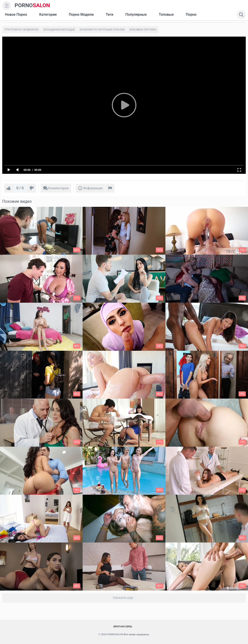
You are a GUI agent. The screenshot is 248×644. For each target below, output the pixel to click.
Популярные (136, 14)
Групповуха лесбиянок (22, 30)
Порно (191, 14)
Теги (109, 14)
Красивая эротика (143, 30)
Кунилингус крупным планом (102, 30)
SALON (32, 6)
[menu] (7, 6)
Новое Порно (16, 14)
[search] (241, 15)
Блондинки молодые (59, 30)
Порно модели (81, 14)
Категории (48, 14)
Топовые (166, 14)
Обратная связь (123, 627)
